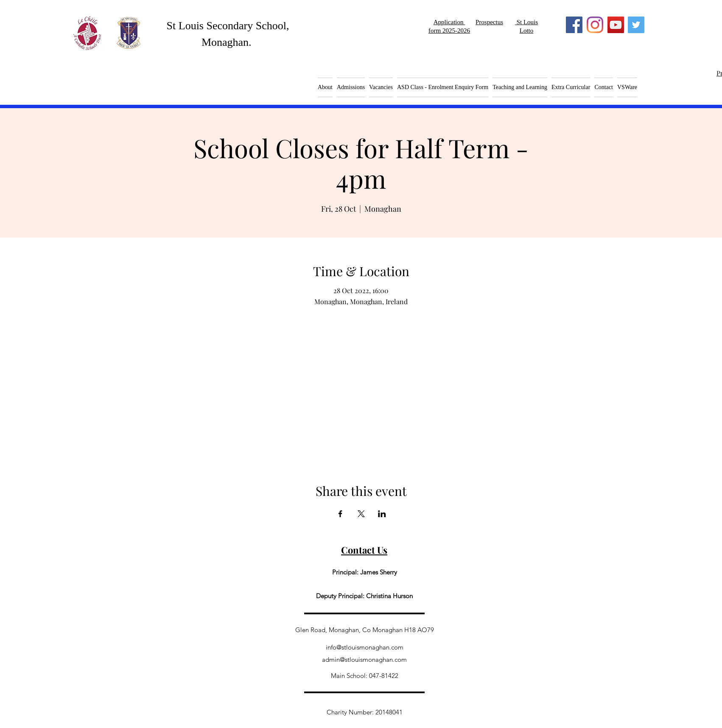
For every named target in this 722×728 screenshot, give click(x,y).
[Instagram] (595, 25)
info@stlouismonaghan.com (365, 647)
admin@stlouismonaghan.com (364, 659)
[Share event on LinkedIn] (382, 514)
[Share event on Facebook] (340, 514)
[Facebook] (574, 25)
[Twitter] (636, 25)
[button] (381, 87)
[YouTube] (616, 25)
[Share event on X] (361, 514)
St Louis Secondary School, (228, 26)
